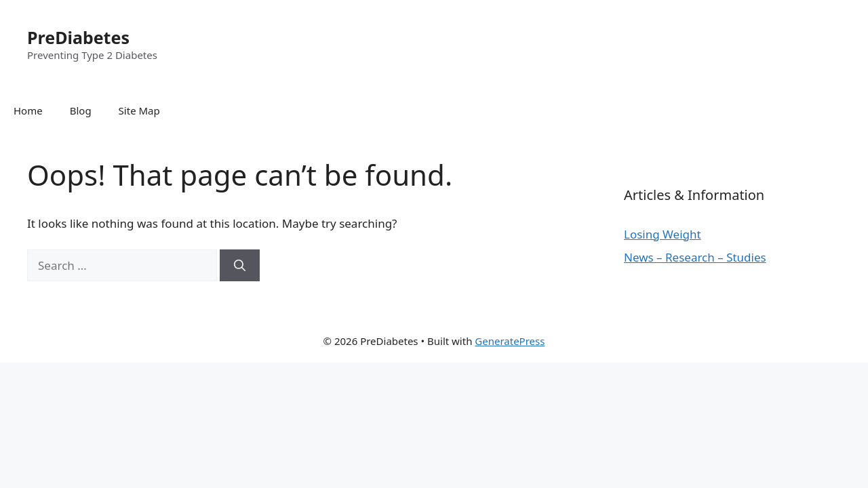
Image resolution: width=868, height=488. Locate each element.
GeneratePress (510, 341)
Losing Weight (663, 234)
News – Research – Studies (695, 257)
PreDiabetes (78, 37)
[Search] (240, 266)
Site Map (139, 110)
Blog (81, 110)
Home (28, 110)
